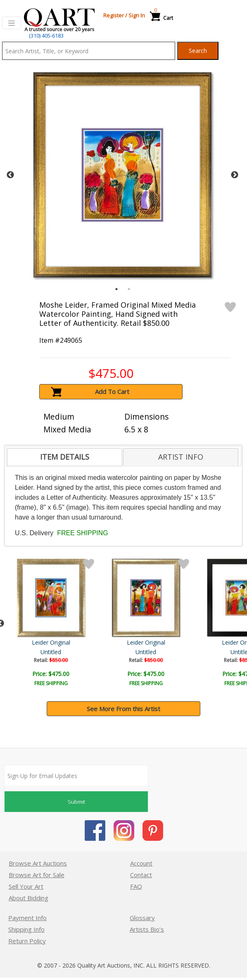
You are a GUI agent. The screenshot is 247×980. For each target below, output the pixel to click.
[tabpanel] (122, 175)
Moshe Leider (52, 642)
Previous (10, 175)
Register (114, 15)
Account (141, 863)
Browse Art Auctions (38, 863)
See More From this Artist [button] (123, 709)
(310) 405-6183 (46, 36)
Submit (76, 802)
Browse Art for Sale (37, 875)
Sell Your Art (26, 886)
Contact (141, 875)
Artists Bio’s (147, 929)
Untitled (52, 652)
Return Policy (27, 941)
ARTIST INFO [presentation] (181, 457)
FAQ (136, 886)
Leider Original (195, 642)
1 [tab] (116, 289)
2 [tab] (129, 289)
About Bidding (28, 898)
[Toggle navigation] (12, 23)
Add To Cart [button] (112, 392)
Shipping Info (26, 929)
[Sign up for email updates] (76, 776)
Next (235, 175)
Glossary (142, 918)
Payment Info (27, 918)
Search (198, 51)
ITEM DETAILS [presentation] (65, 457)
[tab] (65, 457)
